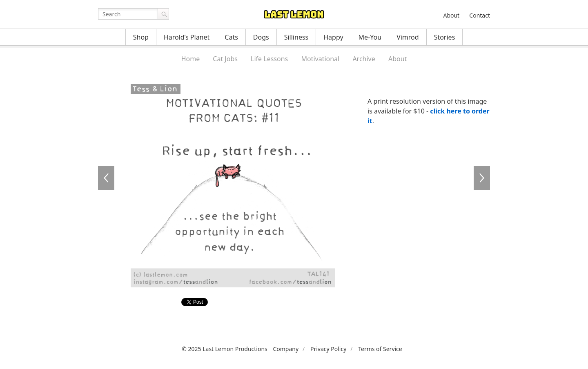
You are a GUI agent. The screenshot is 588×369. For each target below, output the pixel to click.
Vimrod (408, 37)
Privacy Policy (328, 349)
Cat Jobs (225, 59)
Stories (445, 37)
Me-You (370, 37)
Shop (141, 37)
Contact (480, 15)
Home (191, 59)
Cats (231, 37)
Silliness (296, 37)
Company (286, 349)
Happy (333, 37)
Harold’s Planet (187, 37)
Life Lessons (269, 59)
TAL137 (482, 178)
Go (163, 14)
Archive (364, 59)
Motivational (320, 59)
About (451, 15)
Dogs (261, 37)
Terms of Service (380, 349)
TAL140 (106, 178)
